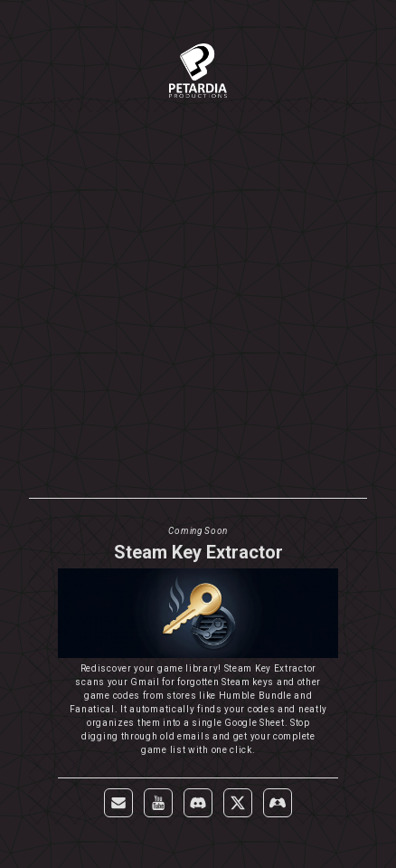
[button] (118, 803)
